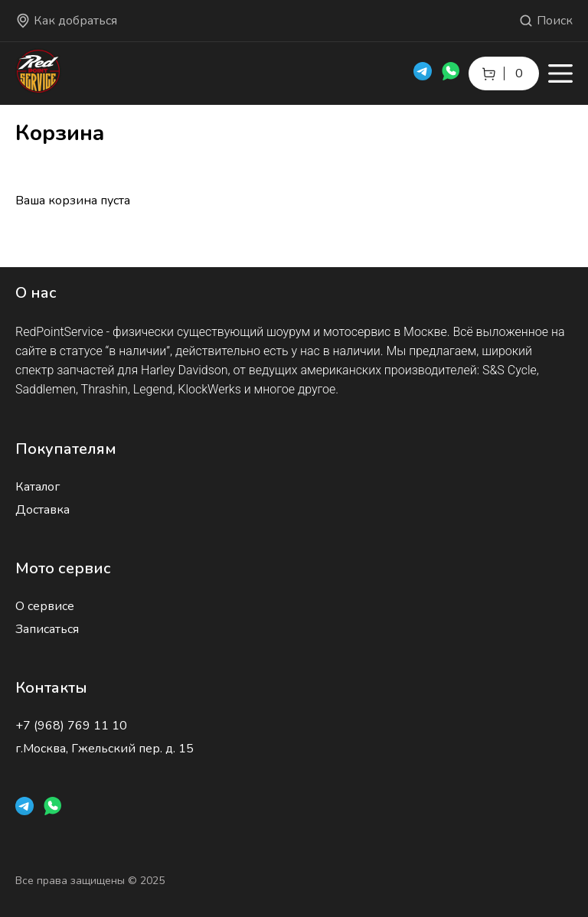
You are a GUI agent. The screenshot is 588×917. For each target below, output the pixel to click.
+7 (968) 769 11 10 (71, 726)
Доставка (42, 510)
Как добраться (66, 21)
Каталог (38, 487)
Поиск (546, 21)
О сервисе (45, 606)
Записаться (47, 629)
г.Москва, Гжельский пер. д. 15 (105, 749)
